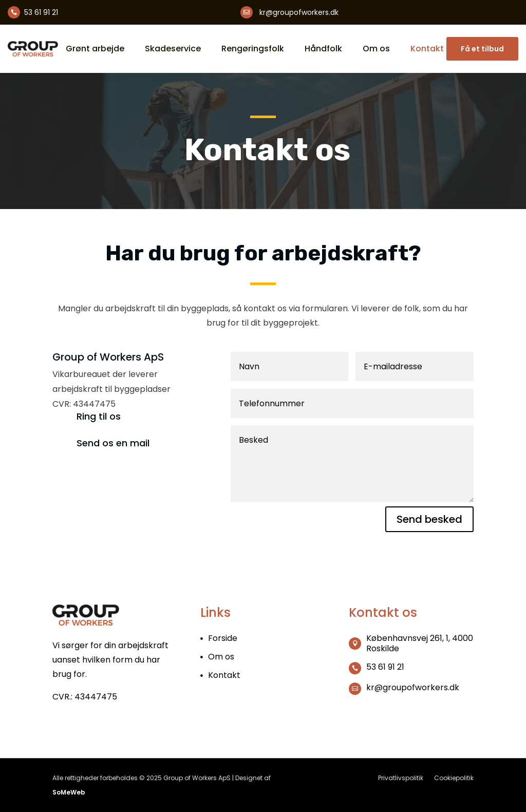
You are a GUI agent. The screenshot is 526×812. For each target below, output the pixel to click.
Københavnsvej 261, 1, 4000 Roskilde (420, 643)
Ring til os (99, 416)
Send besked (429, 519)
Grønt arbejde (95, 49)
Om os (376, 49)
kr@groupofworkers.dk (299, 12)
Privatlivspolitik (401, 778)
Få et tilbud (482, 49)
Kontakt (427, 49)
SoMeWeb (69, 792)
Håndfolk (323, 49)
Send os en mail (113, 443)
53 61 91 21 (41, 12)
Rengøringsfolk (253, 49)
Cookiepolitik (454, 778)
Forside (223, 638)
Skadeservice (173, 49)
